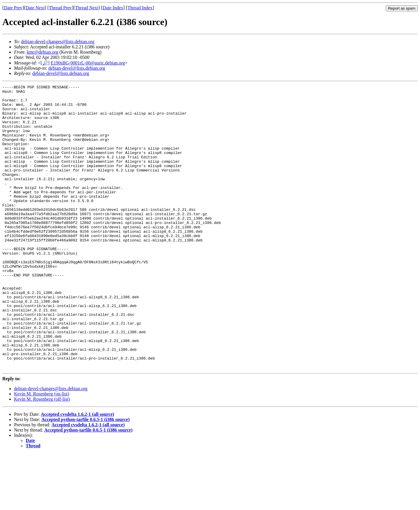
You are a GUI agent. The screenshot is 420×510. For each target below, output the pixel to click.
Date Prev (13, 8)
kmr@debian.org (42, 52)
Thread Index (140, 8)
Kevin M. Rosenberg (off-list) (42, 456)
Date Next (35, 8)
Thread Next (87, 8)
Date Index (113, 8)
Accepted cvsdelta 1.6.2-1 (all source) (77, 471)
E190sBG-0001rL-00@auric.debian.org (88, 63)
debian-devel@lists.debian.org (77, 68)
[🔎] (45, 63)
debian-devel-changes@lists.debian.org (58, 42)
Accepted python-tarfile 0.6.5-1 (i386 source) (86, 476)
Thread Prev (60, 8)
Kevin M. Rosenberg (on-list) (42, 451)
